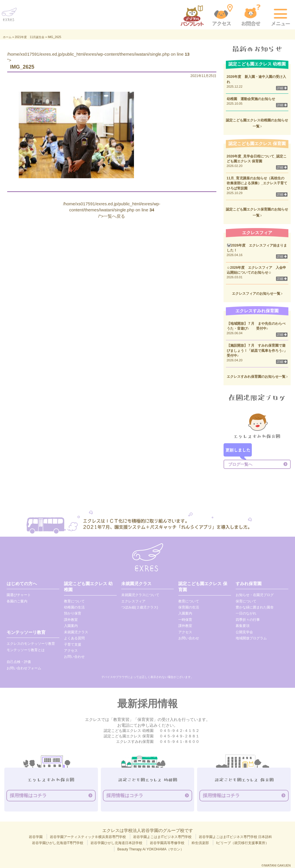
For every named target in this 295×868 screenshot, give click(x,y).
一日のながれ (246, 613)
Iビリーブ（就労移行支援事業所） (242, 843)
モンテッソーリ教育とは (26, 650)
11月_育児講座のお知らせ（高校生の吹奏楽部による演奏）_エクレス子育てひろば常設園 (257, 183)
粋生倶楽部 (200, 843)
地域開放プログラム (251, 638)
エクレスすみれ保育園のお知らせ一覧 (257, 377)
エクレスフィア (133, 601)
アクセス (71, 651)
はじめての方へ (22, 584)
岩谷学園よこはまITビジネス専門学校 (162, 837)
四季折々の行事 (248, 620)
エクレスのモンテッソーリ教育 (31, 644)
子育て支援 (73, 645)
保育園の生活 (189, 607)
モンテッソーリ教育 (26, 632)
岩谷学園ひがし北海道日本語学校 (116, 843)
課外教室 (71, 620)
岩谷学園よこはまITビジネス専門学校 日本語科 (235, 837)
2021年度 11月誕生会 (30, 37)
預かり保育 (73, 613)
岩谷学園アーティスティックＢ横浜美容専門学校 (88, 837)
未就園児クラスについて (140, 595)
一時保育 (185, 620)
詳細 (282, 88)
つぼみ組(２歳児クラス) (140, 607)
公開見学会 (244, 632)
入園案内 (71, 626)
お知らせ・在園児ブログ (255, 595)
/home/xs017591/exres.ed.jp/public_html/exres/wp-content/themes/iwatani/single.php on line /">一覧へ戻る (112, 210)
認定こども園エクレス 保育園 (203, 587)
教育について (74, 601)
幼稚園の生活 (74, 607)
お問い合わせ (74, 657)
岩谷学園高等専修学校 (167, 843)
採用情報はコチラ (28, 795)
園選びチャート (19, 595)
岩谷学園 (36, 837)
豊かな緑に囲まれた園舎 (255, 607)
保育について (246, 601)
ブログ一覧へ (240, 464)
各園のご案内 (17, 601)
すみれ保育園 (249, 584)
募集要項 (243, 626)
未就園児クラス (76, 632)
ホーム (7, 37)
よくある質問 (74, 638)
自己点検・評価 (19, 662)
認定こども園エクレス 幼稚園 (88, 587)
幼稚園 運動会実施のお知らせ (251, 99)
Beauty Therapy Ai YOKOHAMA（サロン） (150, 849)
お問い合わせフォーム (24, 668)
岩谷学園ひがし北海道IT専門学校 (58, 843)
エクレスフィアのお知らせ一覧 (257, 294)
